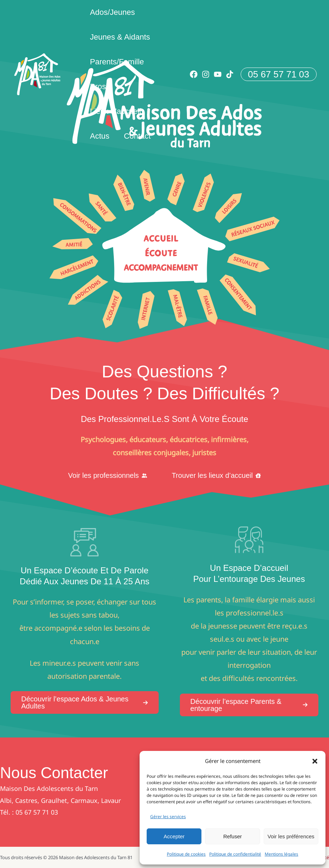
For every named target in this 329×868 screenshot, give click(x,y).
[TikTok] (230, 74)
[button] (315, 761)
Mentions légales (281, 854)
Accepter (174, 836)
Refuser (233, 836)
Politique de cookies (186, 854)
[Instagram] (206, 74)
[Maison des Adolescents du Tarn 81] (37, 74)
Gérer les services (168, 817)
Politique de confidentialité (235, 854)
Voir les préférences (291, 836)
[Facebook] (194, 74)
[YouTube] (218, 74)
